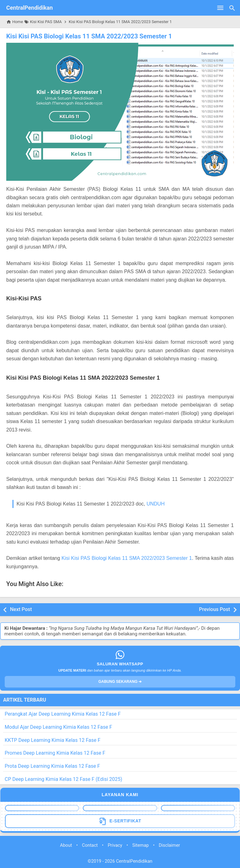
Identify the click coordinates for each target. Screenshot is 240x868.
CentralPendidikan (30, 8)
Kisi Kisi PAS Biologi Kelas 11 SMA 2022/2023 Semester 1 (88, 36)
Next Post (21, 609)
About (66, 845)
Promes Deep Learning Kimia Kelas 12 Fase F (55, 753)
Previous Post (215, 609)
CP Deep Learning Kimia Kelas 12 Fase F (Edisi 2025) (63, 779)
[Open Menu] (220, 8)
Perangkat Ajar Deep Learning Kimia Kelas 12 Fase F (63, 714)
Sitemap (140, 845)
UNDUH (156, 504)
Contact (90, 845)
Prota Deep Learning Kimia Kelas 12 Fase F (52, 766)
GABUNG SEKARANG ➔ (120, 682)
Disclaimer (169, 845)
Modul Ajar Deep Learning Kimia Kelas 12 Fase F (58, 727)
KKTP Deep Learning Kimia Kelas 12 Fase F (52, 740)
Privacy (115, 845)
